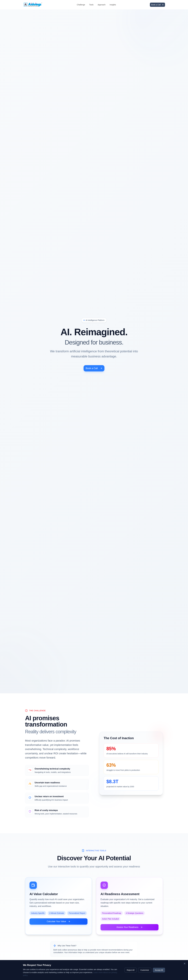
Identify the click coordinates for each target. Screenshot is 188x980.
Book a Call (94, 438)
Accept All (159, 970)
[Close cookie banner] (185, 964)
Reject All (131, 970)
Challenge (81, 5)
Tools (91, 5)
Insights (113, 5)
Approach (102, 5)
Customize (145, 970)
